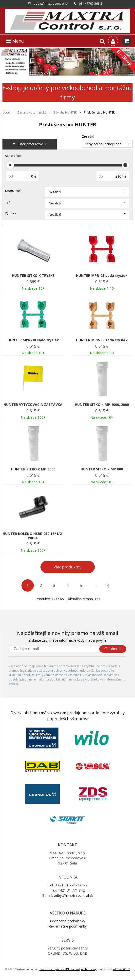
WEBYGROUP (121, 969)
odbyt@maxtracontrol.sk (51, 4)
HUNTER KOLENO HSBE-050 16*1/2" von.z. (33, 536)
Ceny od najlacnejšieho (103, 144)
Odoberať (113, 649)
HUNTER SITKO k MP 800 (102, 469)
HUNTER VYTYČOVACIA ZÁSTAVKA (33, 405)
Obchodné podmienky (68, 921)
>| (108, 585)
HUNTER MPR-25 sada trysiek (102, 276)
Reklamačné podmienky (68, 926)
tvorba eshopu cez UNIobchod (60, 969)
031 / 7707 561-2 (91, 4)
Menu (15, 41)
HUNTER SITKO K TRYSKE (33, 276)
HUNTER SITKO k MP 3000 (33, 469)
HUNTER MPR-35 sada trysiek (102, 340)
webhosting (89, 969)
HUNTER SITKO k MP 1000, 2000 (102, 405)
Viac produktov (67, 567)
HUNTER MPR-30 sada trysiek (33, 340)
